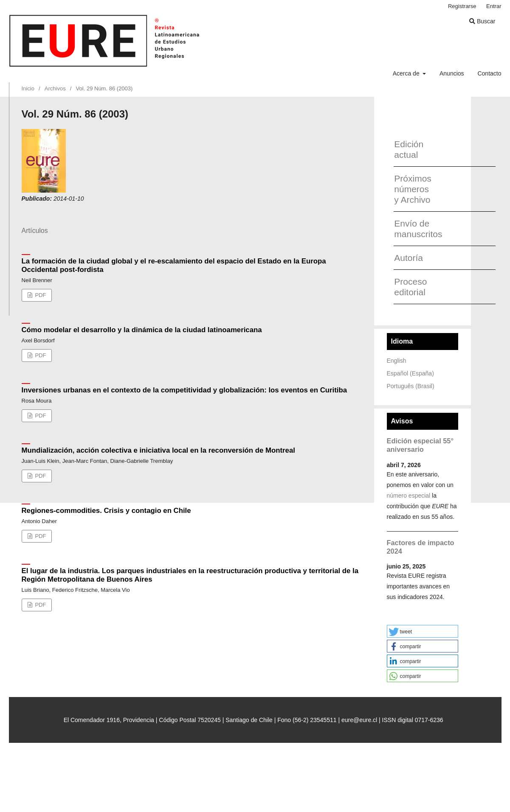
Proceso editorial (410, 287)
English (397, 361)
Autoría (409, 258)
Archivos (55, 88)
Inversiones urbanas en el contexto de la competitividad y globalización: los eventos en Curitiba (185, 390)
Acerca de (407, 73)
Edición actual (409, 149)
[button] (423, 631)
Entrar (494, 6)
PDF (40, 295)
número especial (409, 496)
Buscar (482, 21)
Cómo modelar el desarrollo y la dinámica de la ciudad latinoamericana (142, 330)
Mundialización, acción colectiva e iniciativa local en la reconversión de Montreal (158, 450)
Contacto (489, 73)
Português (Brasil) (411, 386)
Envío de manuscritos (415, 229)
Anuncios (452, 73)
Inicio (28, 88)
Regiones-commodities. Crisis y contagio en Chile (106, 511)
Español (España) (410, 373)
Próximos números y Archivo (413, 189)
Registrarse (462, 6)
